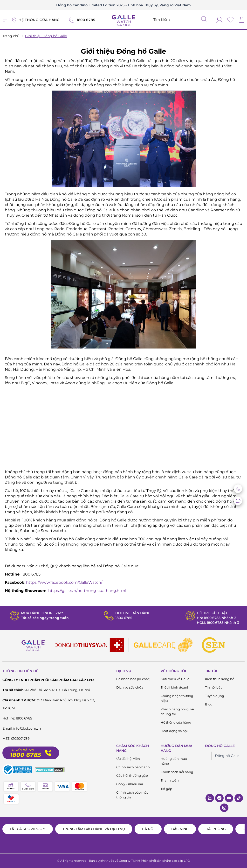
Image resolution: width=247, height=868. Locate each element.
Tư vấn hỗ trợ (22, 750)
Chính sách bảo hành (133, 767)
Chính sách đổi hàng (177, 772)
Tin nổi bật (213, 687)
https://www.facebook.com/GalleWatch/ (64, 582)
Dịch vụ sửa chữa (130, 687)
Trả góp (166, 789)
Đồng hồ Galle (227, 756)
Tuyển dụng (215, 696)
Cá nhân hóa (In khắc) (133, 679)
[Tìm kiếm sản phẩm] (180, 20)
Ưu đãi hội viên (128, 759)
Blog (209, 704)
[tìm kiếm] (204, 19)
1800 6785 (124, 618)
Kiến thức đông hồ (220, 679)
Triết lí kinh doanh (175, 687)
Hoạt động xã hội (174, 731)
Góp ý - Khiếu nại (130, 784)
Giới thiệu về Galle (175, 679)
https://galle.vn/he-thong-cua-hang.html (87, 591)
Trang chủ (11, 36)
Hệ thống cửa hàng (176, 722)
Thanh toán (170, 780)
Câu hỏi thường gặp (132, 776)
